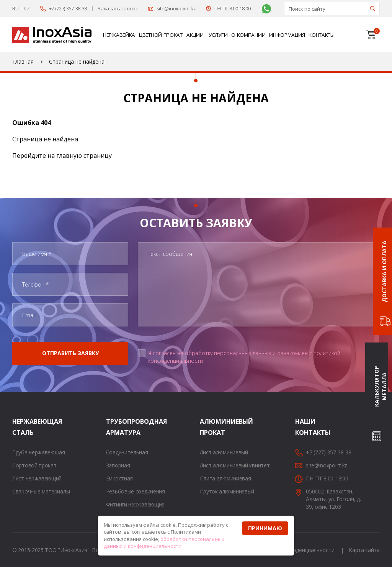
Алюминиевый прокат (209, 427)
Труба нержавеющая (39, 452)
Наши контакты (305, 427)
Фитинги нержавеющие (135, 504)
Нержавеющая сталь (22, 427)
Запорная (118, 465)
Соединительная (127, 452)
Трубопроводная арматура (116, 427)
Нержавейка (119, 35)
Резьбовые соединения (136, 491)
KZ (27, 8)
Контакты (322, 35)
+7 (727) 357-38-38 (68, 8)
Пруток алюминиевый (227, 491)
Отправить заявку (70, 353)
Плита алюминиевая (225, 478)
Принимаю (265, 528)
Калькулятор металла (380, 386)
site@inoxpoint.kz (176, 8)
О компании (248, 35)
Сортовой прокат (34, 465)
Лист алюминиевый (224, 452)
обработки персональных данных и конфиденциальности (164, 543)
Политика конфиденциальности (294, 550)
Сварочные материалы (41, 491)
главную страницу (84, 156)
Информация (287, 35)
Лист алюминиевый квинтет (235, 465)
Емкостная (119, 478)
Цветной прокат (161, 35)
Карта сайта (364, 550)
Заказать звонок (118, 8)
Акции (195, 35)
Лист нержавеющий (37, 478)
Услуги (218, 35)
